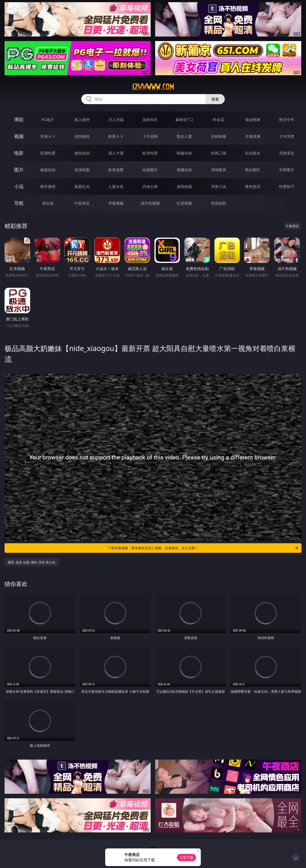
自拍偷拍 (82, 136)
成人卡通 (116, 153)
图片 (19, 170)
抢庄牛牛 (287, 120)
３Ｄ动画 (150, 136)
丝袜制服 (219, 136)
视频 (19, 136)
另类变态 (287, 153)
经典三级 (219, 153)
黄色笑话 (253, 186)
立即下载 (186, 857)
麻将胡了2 (184, 120)
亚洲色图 (82, 170)
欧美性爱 (150, 153)
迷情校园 (184, 186)
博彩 (19, 120)
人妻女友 (116, 186)
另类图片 (287, 170)
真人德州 (82, 120)
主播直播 (253, 136)
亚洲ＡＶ (48, 136)
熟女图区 (253, 170)
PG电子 (48, 120)
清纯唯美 (219, 170)
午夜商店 (82, 203)
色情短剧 (219, 203)
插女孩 (48, 203)
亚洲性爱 (48, 153)
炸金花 (219, 120)
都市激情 (48, 186)
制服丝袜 (184, 153)
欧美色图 (116, 170)
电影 (19, 153)
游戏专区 (150, 120)
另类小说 (219, 186)
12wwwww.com (153, 87)
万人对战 (116, 120)
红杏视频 (184, 203)
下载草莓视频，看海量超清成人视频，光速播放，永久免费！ (203, 548)
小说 (19, 186)
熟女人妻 (184, 136)
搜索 (215, 99)
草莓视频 (116, 203)
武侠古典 (150, 186)
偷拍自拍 (82, 153)
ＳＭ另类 (287, 136)
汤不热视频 (150, 203)
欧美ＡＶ (116, 136)
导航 (19, 203)
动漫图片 (150, 170)
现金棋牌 (253, 120)
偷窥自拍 (48, 170)
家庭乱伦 (82, 186)
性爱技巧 (287, 186)
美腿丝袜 (184, 170)
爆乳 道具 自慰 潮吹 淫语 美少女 (32, 562)
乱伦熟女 (253, 153)
